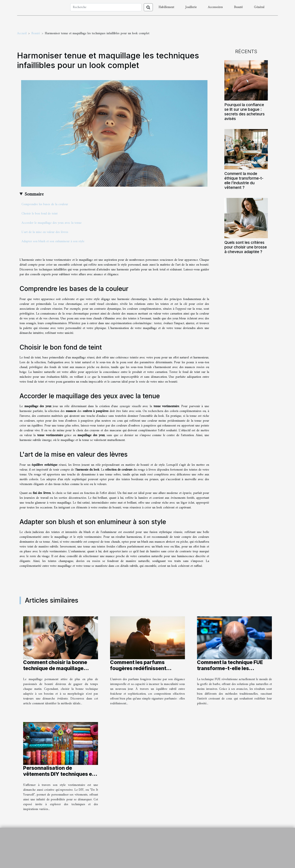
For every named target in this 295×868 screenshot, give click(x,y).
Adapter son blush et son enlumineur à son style (53, 241)
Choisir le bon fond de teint (40, 214)
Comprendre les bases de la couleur (45, 204)
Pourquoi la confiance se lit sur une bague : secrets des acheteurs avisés (244, 112)
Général (259, 7)
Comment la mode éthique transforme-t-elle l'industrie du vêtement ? (244, 181)
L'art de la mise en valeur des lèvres (45, 232)
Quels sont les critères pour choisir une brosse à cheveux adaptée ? (246, 247)
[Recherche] (106, 7)
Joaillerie (191, 7)
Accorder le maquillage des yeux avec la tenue (52, 223)
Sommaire (34, 194)
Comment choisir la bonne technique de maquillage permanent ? (55, 668)
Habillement (166, 7)
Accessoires (215, 7)
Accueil (22, 33)
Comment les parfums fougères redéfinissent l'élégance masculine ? (138, 668)
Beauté (238, 7)
